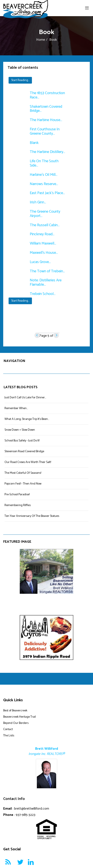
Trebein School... (43, 294)
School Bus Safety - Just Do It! (22, 441)
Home (41, 40)
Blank (34, 143)
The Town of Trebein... (47, 271)
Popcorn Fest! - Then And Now (23, 484)
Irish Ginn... (38, 202)
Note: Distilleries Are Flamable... (46, 282)
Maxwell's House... (44, 253)
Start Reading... (20, 80)
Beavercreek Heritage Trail (19, 717)
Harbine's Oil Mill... (44, 175)
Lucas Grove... (40, 262)
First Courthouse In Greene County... (45, 131)
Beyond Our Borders (16, 723)
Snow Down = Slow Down (20, 430)
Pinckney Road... (42, 234)
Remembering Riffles (18, 505)
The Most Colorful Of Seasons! (23, 473)
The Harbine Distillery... (47, 152)
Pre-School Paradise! (17, 495)
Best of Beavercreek (15, 711)
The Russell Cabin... (45, 225)
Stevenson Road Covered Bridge (24, 451)
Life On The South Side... (44, 163)
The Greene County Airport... (45, 214)
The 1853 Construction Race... (47, 95)
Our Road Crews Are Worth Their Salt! (28, 462)
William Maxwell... (43, 243)
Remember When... (16, 408)
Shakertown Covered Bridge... (46, 109)
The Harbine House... (46, 120)
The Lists (9, 736)
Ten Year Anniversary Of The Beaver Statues (32, 516)
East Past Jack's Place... (47, 193)
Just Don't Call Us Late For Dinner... (25, 398)
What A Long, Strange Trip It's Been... (27, 419)
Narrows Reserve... (44, 184)
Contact (8, 729)
